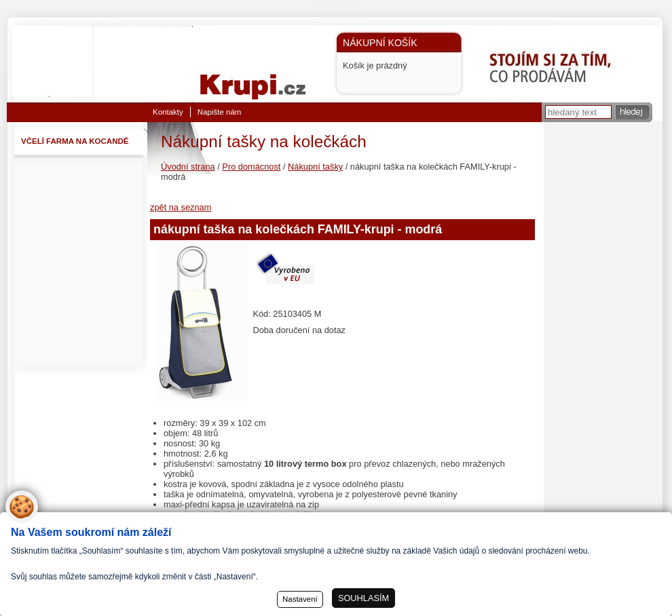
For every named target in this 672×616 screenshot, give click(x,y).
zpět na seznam (181, 207)
